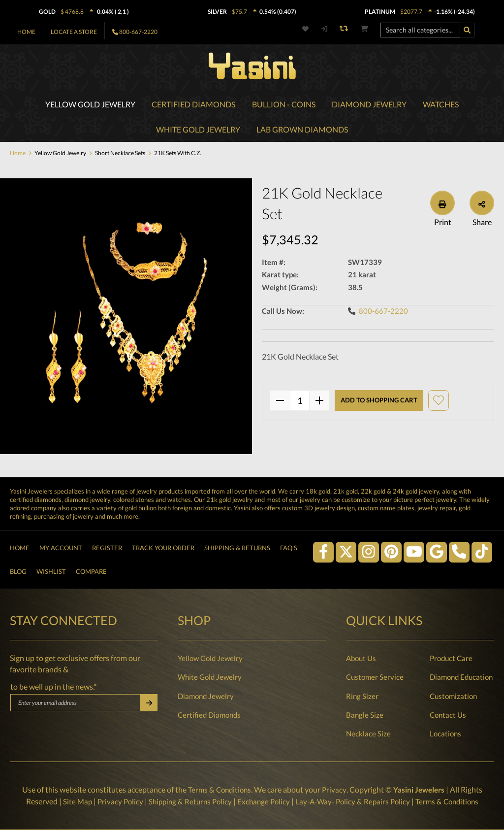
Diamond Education (461, 677)
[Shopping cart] (364, 29)
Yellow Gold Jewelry (210, 658)
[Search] (467, 30)
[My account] (324, 29)
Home (26, 32)
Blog (18, 570)
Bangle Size (365, 715)
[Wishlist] (311, 29)
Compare (91, 570)
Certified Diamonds (209, 715)
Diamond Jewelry (206, 696)
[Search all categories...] (420, 30)
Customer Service (375, 677)
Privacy (335, 790)
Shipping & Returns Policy (186, 801)
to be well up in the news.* (53, 687)
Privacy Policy (114, 801)
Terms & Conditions (218, 790)
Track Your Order (163, 544)
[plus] (319, 402)
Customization (453, 696)
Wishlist (51, 570)
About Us (361, 658)
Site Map (70, 801)
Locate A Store (74, 32)
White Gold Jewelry (210, 677)
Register (107, 544)
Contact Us (448, 715)
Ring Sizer (362, 696)
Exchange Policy (263, 801)
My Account (61, 544)
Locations (445, 733)
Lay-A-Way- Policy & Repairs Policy (355, 801)
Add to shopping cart (379, 401)
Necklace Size (368, 733)
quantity (300, 402)
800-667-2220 (138, 32)
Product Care (451, 658)
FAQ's (289, 544)
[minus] (280, 402)
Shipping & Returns (237, 544)
